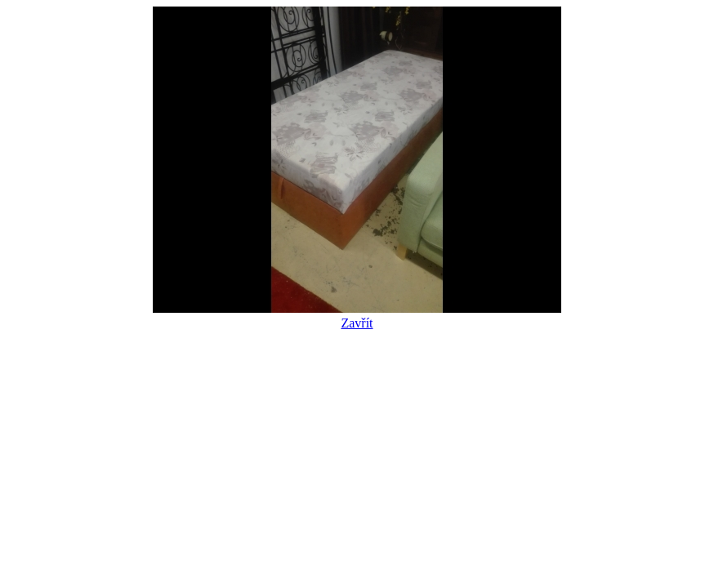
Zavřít (357, 316)
